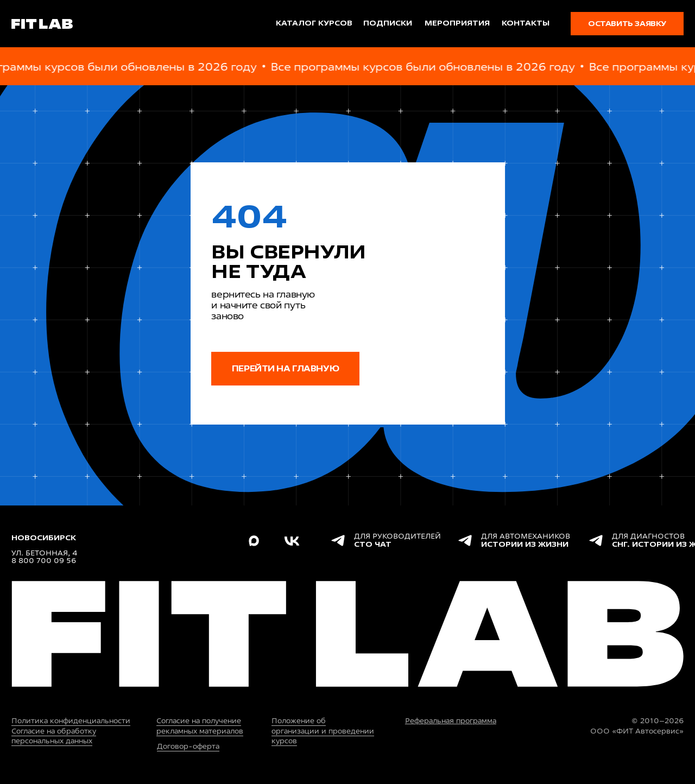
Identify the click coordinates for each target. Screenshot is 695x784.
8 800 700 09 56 (44, 561)
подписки (388, 23)
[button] (627, 24)
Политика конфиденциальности (71, 721)
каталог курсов (314, 23)
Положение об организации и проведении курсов (323, 731)
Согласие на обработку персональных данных (54, 736)
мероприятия (457, 23)
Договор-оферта (188, 746)
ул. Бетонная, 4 (44, 553)
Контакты (526, 23)
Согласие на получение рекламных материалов (200, 726)
